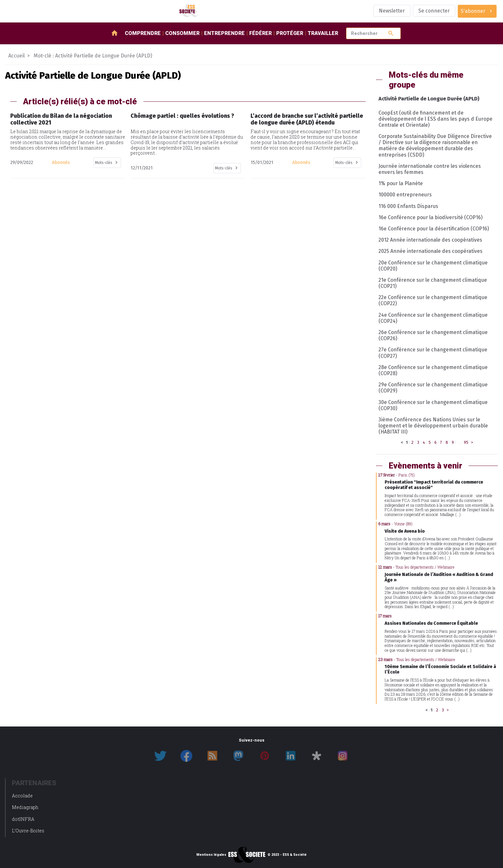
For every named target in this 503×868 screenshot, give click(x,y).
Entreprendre (224, 33)
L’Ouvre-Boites (28, 831)
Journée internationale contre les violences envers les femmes (430, 169)
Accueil (17, 56)
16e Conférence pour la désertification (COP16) (434, 229)
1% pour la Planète (401, 183)
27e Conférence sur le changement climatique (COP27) (433, 353)
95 (466, 442)
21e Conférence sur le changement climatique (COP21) (433, 283)
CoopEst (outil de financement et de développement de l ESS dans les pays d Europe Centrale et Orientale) (435, 119)
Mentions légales (211, 855)
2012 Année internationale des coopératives (430, 240)
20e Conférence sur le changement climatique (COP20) (433, 266)
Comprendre (143, 33)
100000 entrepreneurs (405, 195)
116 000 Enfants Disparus (408, 206)
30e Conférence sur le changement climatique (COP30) (433, 405)
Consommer (182, 33)
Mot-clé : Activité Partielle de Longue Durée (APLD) (93, 56)
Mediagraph (25, 807)
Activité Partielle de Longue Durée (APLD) (429, 99)
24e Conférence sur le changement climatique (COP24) (433, 318)
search (391, 33)
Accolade (22, 796)
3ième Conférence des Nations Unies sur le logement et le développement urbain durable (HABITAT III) (433, 426)
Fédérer (260, 33)
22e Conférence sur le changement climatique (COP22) (433, 300)
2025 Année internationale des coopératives (431, 251)
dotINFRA (23, 819)
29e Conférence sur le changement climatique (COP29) (433, 388)
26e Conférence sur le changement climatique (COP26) (433, 335)
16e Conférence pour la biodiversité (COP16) (431, 217)
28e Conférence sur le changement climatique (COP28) (433, 370)
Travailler (323, 33)
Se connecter (434, 11)
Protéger (290, 33)
